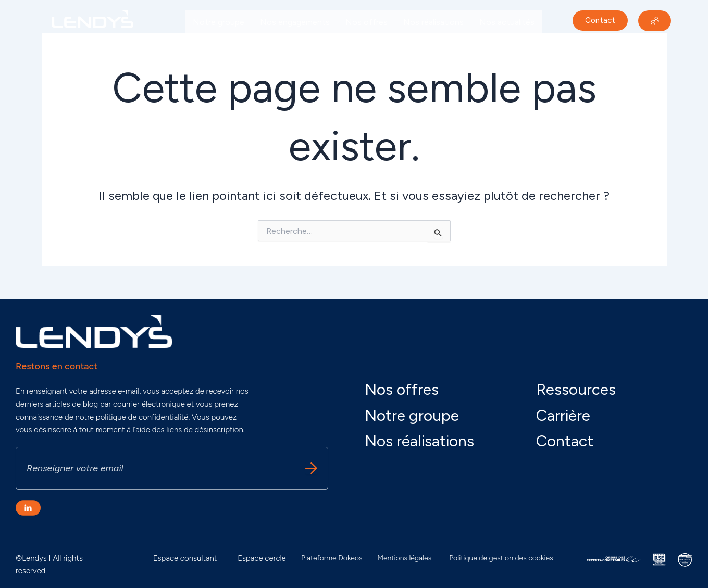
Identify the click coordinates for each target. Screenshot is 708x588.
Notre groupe (219, 22)
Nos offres (367, 22)
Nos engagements (295, 22)
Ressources (576, 389)
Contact (565, 441)
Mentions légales (404, 558)
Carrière (207, 46)
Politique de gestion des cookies (501, 558)
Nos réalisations (433, 22)
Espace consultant (185, 558)
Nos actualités (507, 22)
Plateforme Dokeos (332, 558)
